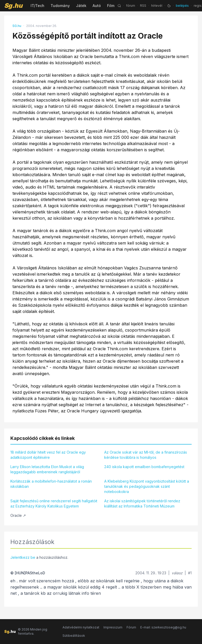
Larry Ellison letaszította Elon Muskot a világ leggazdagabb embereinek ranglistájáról (47, 469)
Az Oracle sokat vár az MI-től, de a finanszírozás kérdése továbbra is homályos (146, 455)
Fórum (131, 627)
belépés (182, 6)
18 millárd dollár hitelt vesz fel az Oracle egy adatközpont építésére (48, 455)
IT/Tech (37, 6)
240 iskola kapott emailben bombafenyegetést (144, 467)
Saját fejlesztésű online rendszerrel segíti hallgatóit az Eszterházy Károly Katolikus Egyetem (54, 503)
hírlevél (157, 6)
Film (111, 6)
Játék (81, 6)
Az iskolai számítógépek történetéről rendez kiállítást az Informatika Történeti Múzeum (142, 503)
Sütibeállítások (74, 636)
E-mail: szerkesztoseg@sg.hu (163, 627)
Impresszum (113, 627)
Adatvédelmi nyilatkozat (81, 627)
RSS (143, 6)
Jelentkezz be (23, 557)
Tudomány (60, 6)
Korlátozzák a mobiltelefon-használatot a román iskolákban (51, 484)
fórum (131, 6)
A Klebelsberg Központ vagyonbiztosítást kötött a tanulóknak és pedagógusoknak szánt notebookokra (147, 486)
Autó (97, 6)
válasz (177, 573)
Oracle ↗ (18, 515)
